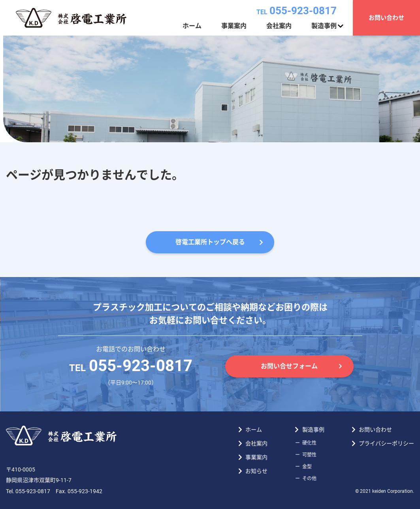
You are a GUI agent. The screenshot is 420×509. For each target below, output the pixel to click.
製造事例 (324, 26)
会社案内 (279, 26)
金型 (307, 467)
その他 (309, 479)
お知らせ (256, 471)
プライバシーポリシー (386, 443)
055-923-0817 (297, 11)
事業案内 (234, 26)
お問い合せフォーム (289, 366)
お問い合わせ (386, 18)
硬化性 (309, 443)
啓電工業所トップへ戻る (210, 242)
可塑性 (309, 455)
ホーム (192, 26)
